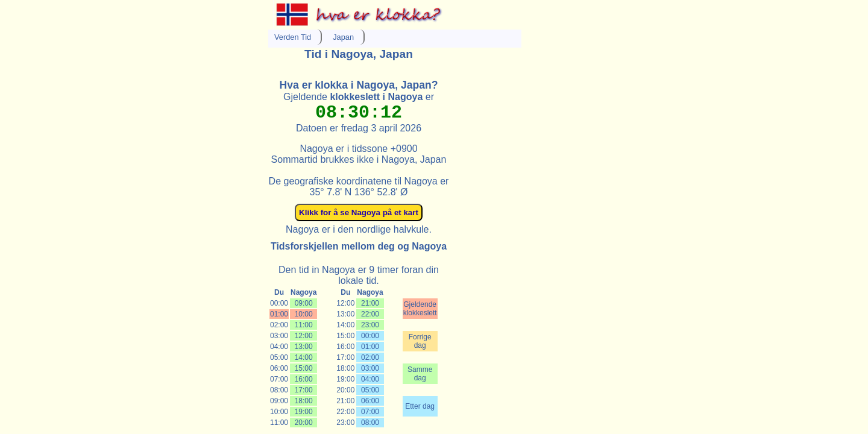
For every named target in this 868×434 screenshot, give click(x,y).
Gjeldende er (359, 97)
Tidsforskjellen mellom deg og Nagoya (359, 246)
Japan (343, 37)
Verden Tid (293, 37)
